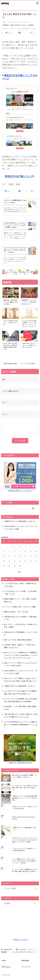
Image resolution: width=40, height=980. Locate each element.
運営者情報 (25, 961)
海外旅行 (31, 25)
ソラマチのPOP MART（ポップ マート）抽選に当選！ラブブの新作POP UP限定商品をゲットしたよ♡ (21, 725)
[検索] (19, 509)
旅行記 (18, 184)
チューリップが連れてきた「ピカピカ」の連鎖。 (20, 607)
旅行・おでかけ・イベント (18, 25)
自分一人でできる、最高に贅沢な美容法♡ (18, 640)
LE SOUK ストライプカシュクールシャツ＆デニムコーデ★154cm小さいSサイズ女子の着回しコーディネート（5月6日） (25, 840)
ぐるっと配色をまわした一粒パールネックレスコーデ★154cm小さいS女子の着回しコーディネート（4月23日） (25, 861)
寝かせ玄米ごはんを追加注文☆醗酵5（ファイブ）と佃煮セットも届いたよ (25, 776)
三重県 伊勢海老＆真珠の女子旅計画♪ (12, 364)
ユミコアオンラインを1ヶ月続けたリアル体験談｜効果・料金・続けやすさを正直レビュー (25, 788)
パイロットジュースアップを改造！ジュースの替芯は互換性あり (24, 849)
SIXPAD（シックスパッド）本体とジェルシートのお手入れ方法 (25, 808)
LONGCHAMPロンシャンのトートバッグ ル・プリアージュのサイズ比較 (21, 528)
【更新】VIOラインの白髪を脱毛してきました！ (20, 521)
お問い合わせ (6, 967)
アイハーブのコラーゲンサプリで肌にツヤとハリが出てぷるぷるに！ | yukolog (15, 250)
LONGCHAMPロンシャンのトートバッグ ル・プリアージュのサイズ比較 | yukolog (15, 225)
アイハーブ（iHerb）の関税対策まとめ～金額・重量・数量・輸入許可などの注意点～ (25, 870)
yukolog (5, 3)
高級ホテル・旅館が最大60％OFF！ (21, 763)
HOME (4, 961)
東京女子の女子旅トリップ (19, 176)
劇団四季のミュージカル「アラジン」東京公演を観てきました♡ (29, 302)
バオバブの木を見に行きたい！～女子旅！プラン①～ (11, 323)
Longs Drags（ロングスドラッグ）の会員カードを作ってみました (29, 345)
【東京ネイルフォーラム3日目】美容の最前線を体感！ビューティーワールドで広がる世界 (25, 798)
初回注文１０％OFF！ (21, 940)
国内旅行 (6, 25)
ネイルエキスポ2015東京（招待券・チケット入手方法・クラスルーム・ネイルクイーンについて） (29, 324)
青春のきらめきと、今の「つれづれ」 (17, 612)
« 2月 (19, 572)
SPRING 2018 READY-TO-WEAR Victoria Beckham (24, 818)
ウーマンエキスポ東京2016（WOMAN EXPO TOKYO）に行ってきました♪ (30, 364)
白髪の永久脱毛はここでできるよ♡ (20, 491)
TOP (8, 949)
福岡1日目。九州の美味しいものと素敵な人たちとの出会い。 (11, 302)
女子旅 (11, 184)
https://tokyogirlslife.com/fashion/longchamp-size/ (18, 230)
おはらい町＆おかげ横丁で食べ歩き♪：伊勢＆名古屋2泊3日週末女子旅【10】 (11, 346)
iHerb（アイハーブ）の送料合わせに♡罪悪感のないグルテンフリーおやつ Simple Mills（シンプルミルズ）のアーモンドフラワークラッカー (21, 655)
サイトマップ (26, 967)
